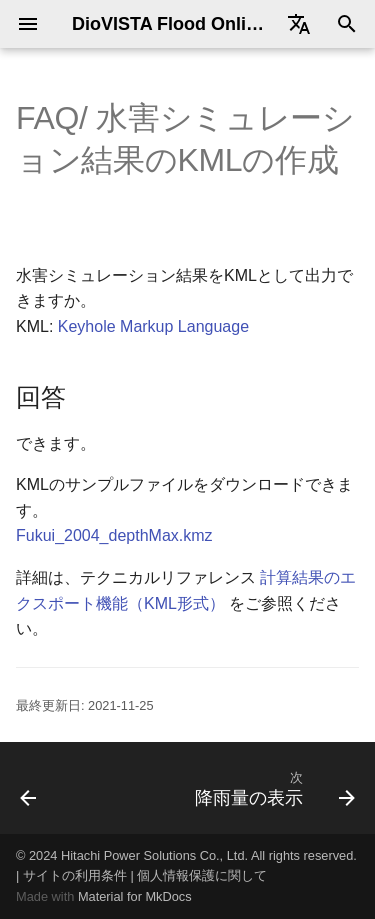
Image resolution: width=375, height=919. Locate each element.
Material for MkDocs (135, 896)
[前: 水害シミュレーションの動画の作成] (28, 788)
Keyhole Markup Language (153, 326)
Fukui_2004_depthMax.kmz (114, 535)
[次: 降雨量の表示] (272, 788)
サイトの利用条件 (75, 875)
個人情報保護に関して (202, 875)
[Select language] (299, 24)
